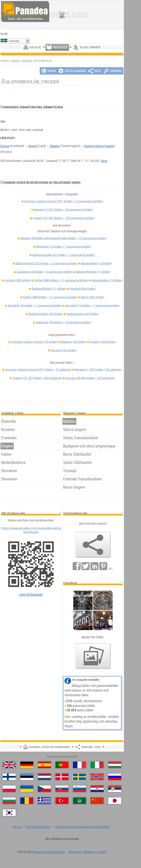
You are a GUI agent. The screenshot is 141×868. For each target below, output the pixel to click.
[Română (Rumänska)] (27, 801)
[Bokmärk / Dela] (93, 545)
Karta (104, 161)
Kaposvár (63, 322)
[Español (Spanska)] (44, 765)
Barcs (92, 297)
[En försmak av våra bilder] (93, 656)
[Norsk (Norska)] (97, 777)
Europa (5, 146)
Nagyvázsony (83, 314)
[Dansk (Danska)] (62, 777)
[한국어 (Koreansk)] (9, 813)
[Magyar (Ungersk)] (115, 765)
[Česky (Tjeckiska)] (44, 789)
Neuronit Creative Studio (49, 852)
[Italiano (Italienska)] (97, 765)
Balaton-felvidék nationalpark (64, 238)
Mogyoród (75, 852)
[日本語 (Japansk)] (115, 801)
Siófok (61, 280)
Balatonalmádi (64, 255)
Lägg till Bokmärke (31, 594)
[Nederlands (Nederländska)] (44, 777)
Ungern (15, 61)
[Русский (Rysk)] (115, 777)
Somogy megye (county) (99, 146)
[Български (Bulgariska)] (9, 801)
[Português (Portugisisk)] (62, 765)
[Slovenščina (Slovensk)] (80, 789)
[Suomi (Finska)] (9, 777)
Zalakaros (45, 272)
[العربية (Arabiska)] (80, 801)
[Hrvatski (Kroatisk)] (97, 789)
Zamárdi (35, 305)
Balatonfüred (47, 263)
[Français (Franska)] (80, 765)
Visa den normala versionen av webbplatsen (83, 827)
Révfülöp (63, 247)
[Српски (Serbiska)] (115, 789)
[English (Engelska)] (9, 765)
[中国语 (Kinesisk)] (97, 801)
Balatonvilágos (46, 314)
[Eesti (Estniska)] (27, 777)
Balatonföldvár (93, 272)
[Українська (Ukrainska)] (27, 789)
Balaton (27, 61)
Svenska (14, 41)
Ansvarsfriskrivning (38, 827)
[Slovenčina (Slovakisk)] (62, 789)
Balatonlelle (96, 263)
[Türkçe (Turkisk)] (62, 801)
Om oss (18, 827)
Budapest (90, 852)
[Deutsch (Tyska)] (27, 765)
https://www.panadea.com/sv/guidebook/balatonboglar (31, 530)
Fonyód (18, 280)
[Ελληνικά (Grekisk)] (44, 801)
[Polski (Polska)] (9, 789)
